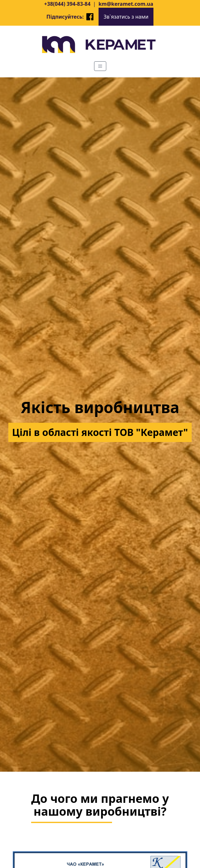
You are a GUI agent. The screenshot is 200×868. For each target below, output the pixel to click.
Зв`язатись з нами (126, 17)
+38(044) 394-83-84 (67, 4)
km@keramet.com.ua (126, 4)
